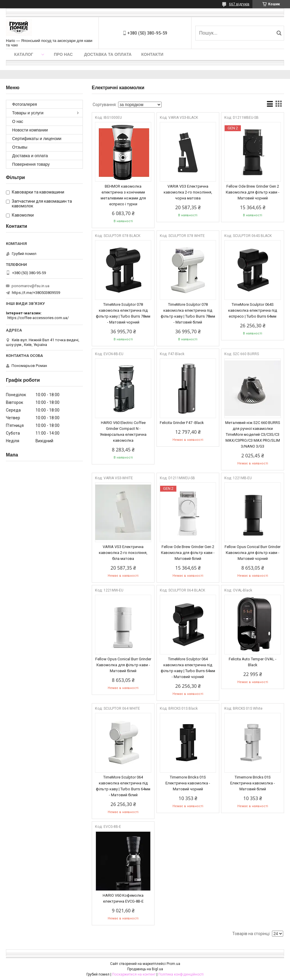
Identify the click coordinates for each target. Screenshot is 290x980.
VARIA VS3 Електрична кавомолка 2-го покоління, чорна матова (188, 192)
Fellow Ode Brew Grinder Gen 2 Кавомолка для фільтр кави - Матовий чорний (253, 192)
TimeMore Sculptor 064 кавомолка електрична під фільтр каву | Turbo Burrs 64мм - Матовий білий (123, 786)
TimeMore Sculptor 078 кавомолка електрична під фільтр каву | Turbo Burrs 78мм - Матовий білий (188, 313)
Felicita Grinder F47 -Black (182, 423)
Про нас (63, 54)
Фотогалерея (25, 104)
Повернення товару (31, 164)
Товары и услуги (28, 113)
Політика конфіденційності (181, 974)
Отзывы (20, 147)
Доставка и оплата (30, 156)
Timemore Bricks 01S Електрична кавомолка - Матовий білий (253, 783)
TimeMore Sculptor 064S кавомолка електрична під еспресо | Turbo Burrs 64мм (253, 310)
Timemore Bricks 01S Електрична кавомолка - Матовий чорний (188, 783)
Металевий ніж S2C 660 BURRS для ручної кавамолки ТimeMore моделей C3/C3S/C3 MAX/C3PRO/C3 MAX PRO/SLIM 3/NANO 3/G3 (253, 434)
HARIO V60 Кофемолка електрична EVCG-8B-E (123, 898)
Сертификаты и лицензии (37, 139)
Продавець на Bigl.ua (145, 969)
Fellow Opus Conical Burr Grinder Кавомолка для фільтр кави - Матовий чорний (253, 553)
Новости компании (30, 130)
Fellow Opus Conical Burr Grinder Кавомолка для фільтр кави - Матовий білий (123, 665)
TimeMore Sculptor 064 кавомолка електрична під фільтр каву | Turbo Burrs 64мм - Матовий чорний (188, 668)
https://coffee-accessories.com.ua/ (38, 318)
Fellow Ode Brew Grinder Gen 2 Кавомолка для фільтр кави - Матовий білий (188, 553)
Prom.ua (173, 964)
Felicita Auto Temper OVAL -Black (253, 662)
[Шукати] (279, 33)
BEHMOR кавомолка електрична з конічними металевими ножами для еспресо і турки (123, 195)
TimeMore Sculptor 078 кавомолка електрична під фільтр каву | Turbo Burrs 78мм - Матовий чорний (123, 313)
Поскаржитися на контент (134, 974)
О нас (18, 121)
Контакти (152, 54)
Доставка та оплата (108, 54)
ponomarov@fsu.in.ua (30, 286)
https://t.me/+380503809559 (36, 293)
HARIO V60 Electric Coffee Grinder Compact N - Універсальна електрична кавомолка (123, 432)
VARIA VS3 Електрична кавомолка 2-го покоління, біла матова (123, 553)
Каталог (24, 54)
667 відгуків (239, 4)
